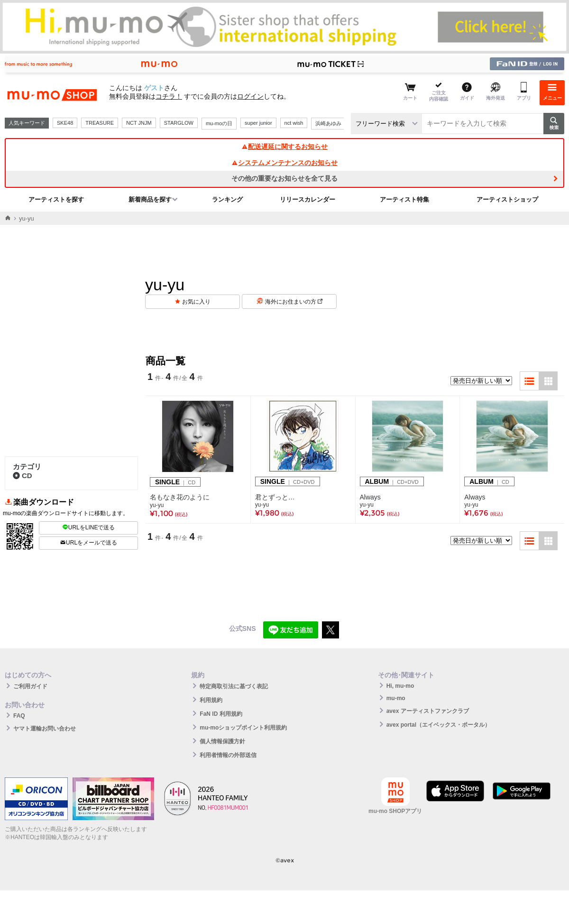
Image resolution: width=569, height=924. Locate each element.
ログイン (250, 96)
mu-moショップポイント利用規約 (243, 728)
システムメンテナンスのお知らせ (284, 163)
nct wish (294, 123)
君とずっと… (275, 497)
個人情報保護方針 (222, 741)
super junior (258, 123)
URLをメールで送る (88, 543)
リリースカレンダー (307, 199)
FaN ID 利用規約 (221, 714)
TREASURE (100, 123)
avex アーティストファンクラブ (428, 711)
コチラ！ (169, 96)
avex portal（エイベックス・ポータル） (438, 725)
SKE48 (65, 123)
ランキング (227, 199)
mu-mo (396, 698)
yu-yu (157, 505)
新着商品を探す (150, 199)
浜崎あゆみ (328, 123)
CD (23, 476)
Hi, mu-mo (400, 686)
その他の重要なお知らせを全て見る (284, 178)
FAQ (19, 716)
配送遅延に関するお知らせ (284, 147)
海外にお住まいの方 (294, 302)
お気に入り (196, 302)
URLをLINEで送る (89, 527)
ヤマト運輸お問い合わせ (45, 729)
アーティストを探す (56, 199)
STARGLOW (179, 123)
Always (370, 497)
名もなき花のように (180, 497)
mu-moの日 (219, 123)
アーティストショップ (507, 199)
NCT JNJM (139, 123)
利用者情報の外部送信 (228, 755)
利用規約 (211, 700)
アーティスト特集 (404, 199)
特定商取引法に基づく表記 (234, 686)
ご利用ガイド (30, 686)
